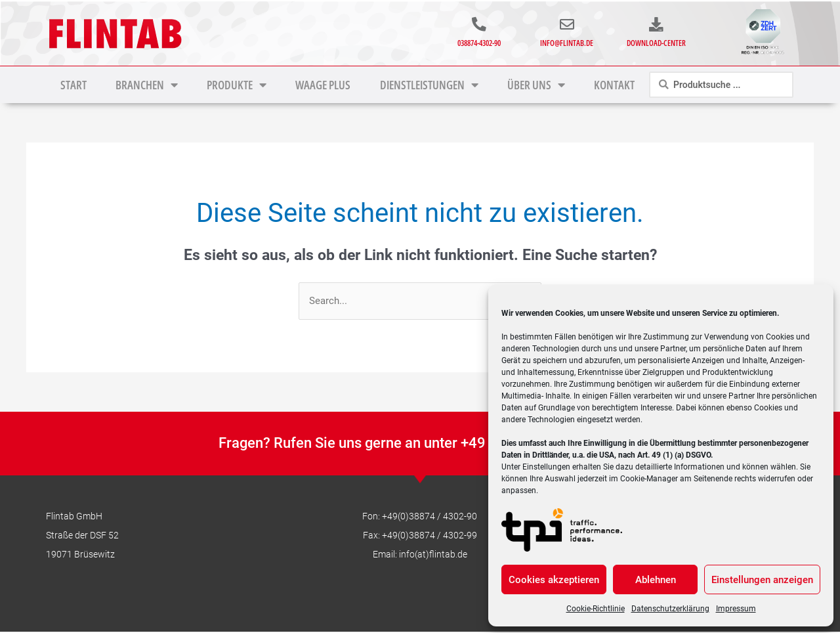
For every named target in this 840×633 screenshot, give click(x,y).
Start (73, 85)
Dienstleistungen (429, 85)
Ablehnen (656, 580)
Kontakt (614, 85)
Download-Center (656, 43)
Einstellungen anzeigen (762, 580)
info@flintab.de (567, 43)
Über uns (536, 85)
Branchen (147, 85)
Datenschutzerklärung (670, 609)
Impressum (736, 609)
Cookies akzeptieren (554, 580)
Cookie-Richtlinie (596, 609)
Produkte (237, 85)
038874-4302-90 (479, 43)
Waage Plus (323, 85)
